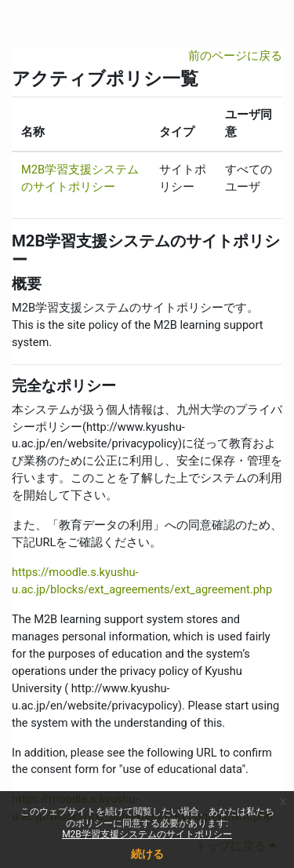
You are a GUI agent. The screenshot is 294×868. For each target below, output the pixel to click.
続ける (147, 854)
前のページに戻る (235, 56)
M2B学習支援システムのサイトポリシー (147, 834)
